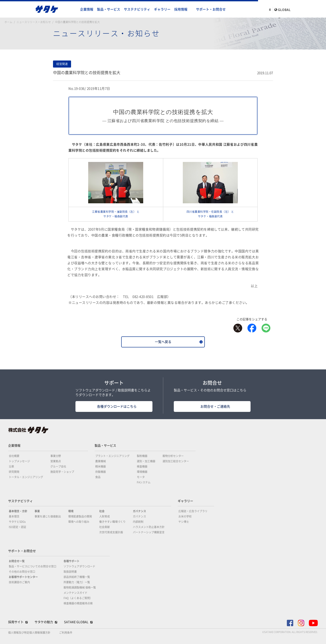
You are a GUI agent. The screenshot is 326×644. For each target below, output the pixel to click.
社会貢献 (104, 527)
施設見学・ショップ (62, 472)
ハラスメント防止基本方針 (149, 527)
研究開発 (14, 472)
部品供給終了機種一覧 (77, 577)
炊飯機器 (101, 472)
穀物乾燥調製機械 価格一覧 (80, 587)
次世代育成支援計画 (111, 532)
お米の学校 (185, 516)
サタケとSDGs (17, 522)
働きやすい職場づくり (112, 522)
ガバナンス (139, 511)
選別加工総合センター (176, 461)
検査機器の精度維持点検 (78, 603)
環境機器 (142, 472)
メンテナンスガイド (75, 593)
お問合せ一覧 (17, 561)
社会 (102, 511)
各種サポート (71, 561)
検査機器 (142, 466)
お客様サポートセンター (23, 577)
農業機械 (101, 461)
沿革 (11, 466)
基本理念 (14, 516)
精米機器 (101, 466)
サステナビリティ (137, 9)
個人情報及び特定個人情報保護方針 (29, 633)
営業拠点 (56, 461)
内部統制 (138, 522)
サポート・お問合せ (211, 9)
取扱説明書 (70, 572)
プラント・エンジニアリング (112, 456)
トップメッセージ (19, 461)
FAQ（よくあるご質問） (78, 598)
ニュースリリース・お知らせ (34, 22)
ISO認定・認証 (17, 527)
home (74, 10)
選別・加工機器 (146, 461)
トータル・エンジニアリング (26, 477)
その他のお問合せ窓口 (22, 572)
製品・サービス (109, 9)
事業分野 (56, 456)
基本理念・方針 (18, 511)
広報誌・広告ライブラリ (193, 511)
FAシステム (144, 482)
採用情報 (181, 9)
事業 (37, 511)
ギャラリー (162, 9)
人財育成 (104, 516)
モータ (141, 477)
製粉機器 (142, 456)
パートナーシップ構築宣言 (149, 532)
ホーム (8, 22)
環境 (71, 511)
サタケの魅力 (44, 622)
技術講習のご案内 (19, 582)
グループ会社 (58, 466)
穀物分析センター (173, 456)
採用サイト (16, 622)
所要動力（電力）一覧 (77, 582)
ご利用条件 (66, 633)
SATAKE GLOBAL (76, 622)
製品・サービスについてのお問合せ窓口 (33, 566)
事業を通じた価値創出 (48, 516)
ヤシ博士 (184, 522)
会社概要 (14, 456)
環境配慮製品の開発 (80, 516)
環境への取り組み (79, 522)
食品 (98, 477)
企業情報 (87, 9)
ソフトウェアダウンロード (79, 566)
